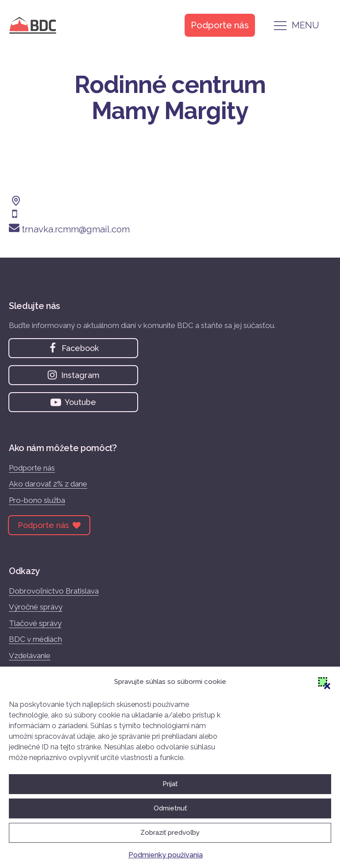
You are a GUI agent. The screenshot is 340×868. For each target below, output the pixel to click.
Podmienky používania (166, 855)
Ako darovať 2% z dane (48, 484)
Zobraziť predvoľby (170, 833)
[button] (323, 682)
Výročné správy (36, 607)
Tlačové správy (35, 623)
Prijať (170, 784)
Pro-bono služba (37, 500)
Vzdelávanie (30, 656)
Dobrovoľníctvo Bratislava (54, 591)
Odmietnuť (170, 808)
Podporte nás (32, 468)
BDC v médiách (35, 639)
